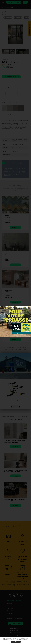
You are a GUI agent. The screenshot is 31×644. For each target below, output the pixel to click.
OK (16, 642)
